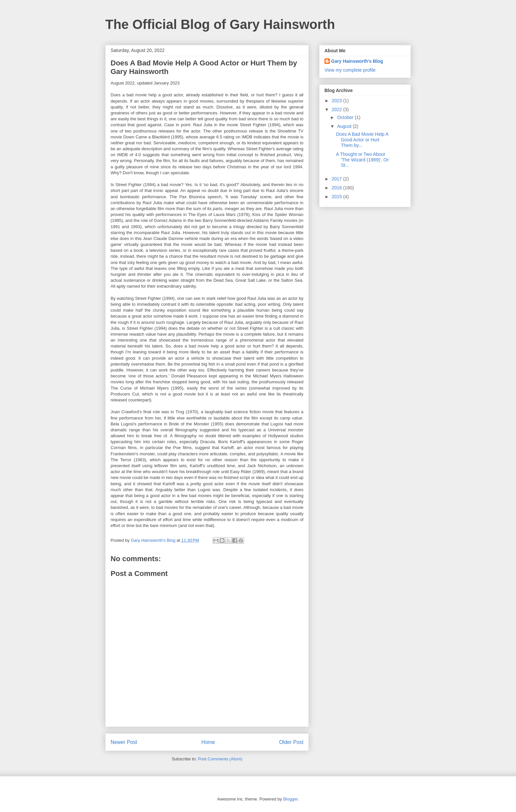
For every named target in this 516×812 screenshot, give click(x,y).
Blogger (290, 799)
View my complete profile (350, 70)
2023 (337, 101)
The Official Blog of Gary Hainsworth (220, 24)
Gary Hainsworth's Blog (357, 61)
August (345, 126)
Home (208, 742)
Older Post (291, 742)
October (346, 117)
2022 (337, 109)
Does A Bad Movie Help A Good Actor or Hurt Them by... (362, 140)
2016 (337, 188)
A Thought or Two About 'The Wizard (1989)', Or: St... (363, 160)
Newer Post (124, 742)
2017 (337, 179)
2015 (337, 197)
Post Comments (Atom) (220, 759)
